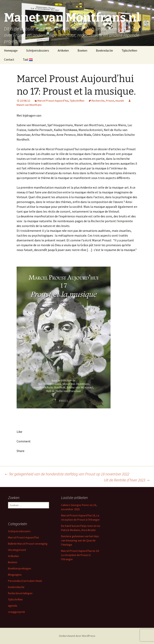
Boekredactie (104, 50)
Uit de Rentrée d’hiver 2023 (127, 480)
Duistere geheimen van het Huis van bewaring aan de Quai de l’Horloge (80, 540)
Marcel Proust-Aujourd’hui (53, 101)
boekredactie (16, 587)
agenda (13, 606)
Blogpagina (15, 575)
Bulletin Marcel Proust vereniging (28, 544)
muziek (120, 101)
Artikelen (63, 50)
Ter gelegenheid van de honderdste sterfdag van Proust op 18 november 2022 (67, 474)
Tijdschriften (129, 50)
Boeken (82, 50)
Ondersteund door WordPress (77, 636)
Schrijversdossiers (38, 50)
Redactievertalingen (20, 593)
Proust (110, 101)
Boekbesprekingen (20, 568)
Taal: (28, 59)
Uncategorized (17, 550)
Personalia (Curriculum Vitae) (25, 581)
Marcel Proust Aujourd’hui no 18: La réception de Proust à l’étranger (80, 555)
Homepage (11, 50)
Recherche (98, 101)
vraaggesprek (17, 612)
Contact (9, 59)
